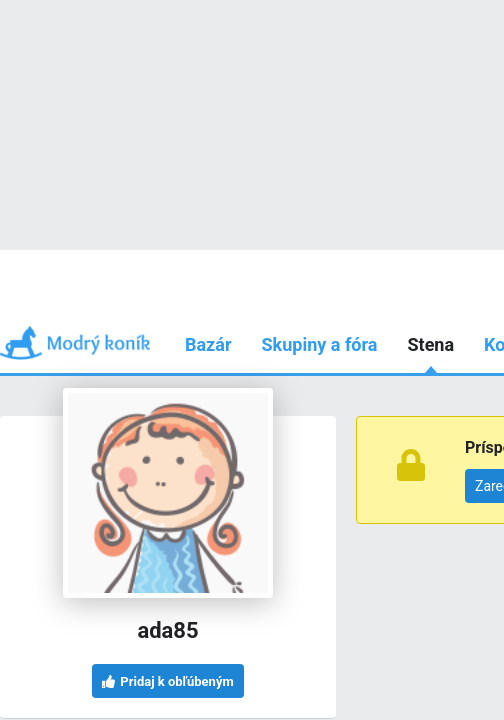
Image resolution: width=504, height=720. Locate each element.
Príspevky (128, 249)
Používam (376, 249)
